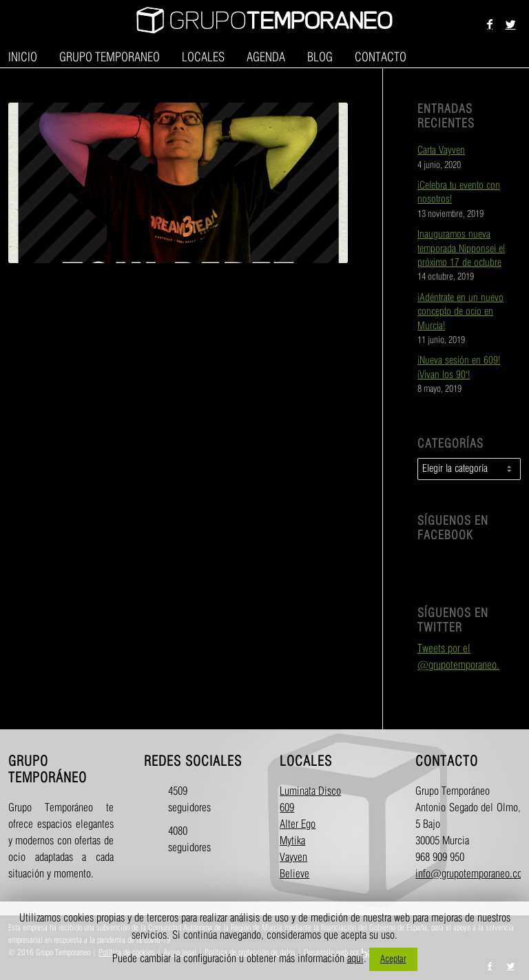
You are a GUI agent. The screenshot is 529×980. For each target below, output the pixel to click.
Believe (294, 874)
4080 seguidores (180, 840)
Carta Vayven (441, 151)
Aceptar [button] (393, 959)
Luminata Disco (310, 792)
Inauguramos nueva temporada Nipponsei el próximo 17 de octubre (461, 249)
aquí (355, 959)
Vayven (293, 858)
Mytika (292, 841)
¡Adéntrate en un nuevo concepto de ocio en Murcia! (460, 312)
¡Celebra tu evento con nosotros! (459, 193)
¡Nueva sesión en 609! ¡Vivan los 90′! (459, 368)
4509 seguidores (180, 800)
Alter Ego (298, 825)
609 (287, 808)
